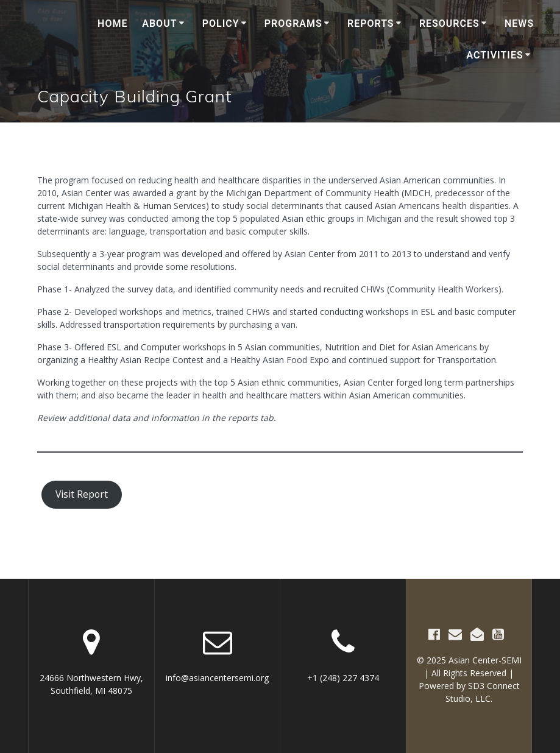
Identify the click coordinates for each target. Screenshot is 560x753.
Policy (221, 23)
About (159, 23)
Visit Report (82, 494)
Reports (371, 23)
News (519, 23)
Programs (293, 23)
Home (112, 23)
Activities (495, 55)
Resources (449, 23)
